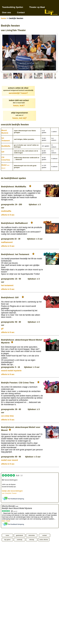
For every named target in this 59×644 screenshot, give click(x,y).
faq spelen (7, 540)
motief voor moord (9, 460)
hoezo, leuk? (19, 106)
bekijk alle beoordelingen (12, 492)
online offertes (44, 540)
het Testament (6, 139)
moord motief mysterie (11, 371)
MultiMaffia (6, 146)
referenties (32, 535)
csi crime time (7, 416)
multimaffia (6, 211)
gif (2, 329)
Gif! (3, 152)
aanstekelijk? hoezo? (18, 93)
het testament (7, 285)
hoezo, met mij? (20, 118)
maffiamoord (7, 242)
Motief (5, 166)
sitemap (32, 540)
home (3, 18)
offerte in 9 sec (8, 215)
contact (45, 535)
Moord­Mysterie (5, 132)
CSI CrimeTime (6, 159)
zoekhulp (20, 540)
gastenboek (9, 66)
